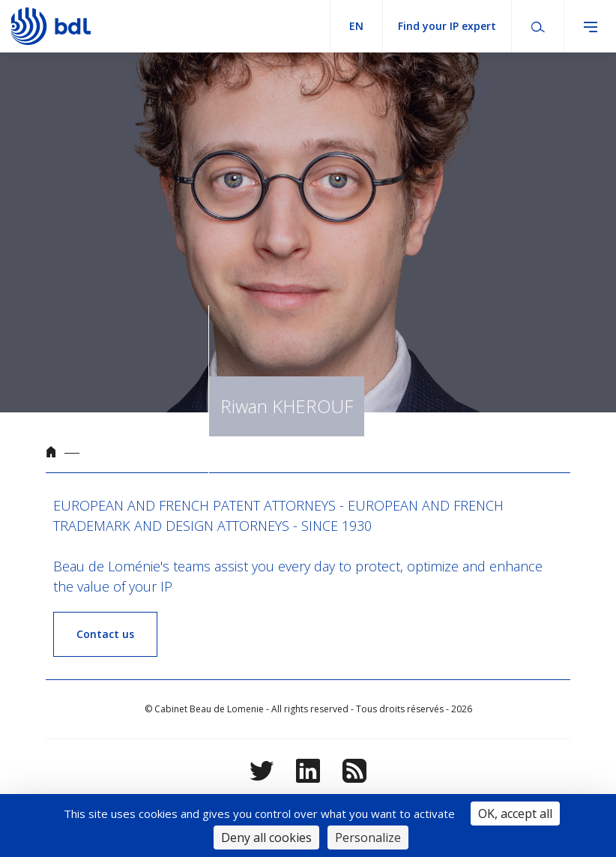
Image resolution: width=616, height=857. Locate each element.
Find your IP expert (447, 26)
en (356, 26)
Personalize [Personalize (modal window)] (368, 838)
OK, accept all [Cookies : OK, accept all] (515, 814)
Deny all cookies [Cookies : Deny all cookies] (266, 838)
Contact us (105, 634)
